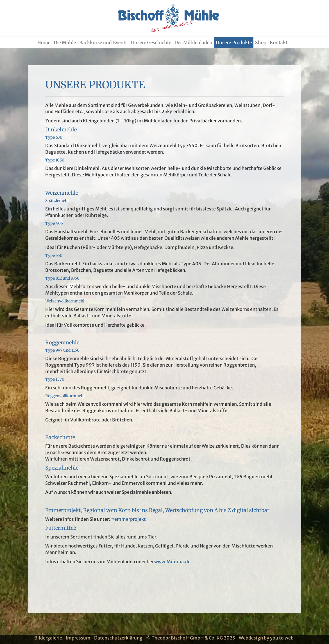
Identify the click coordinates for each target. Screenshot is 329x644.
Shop (261, 42)
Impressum (78, 638)
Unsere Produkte (234, 42)
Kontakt (279, 42)
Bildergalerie (48, 638)
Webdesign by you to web (266, 638)
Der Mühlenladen (193, 42)
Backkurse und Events (103, 42)
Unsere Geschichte (151, 42)
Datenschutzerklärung (118, 638)
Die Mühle (65, 42)
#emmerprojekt (128, 519)
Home (44, 42)
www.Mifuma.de (172, 562)
